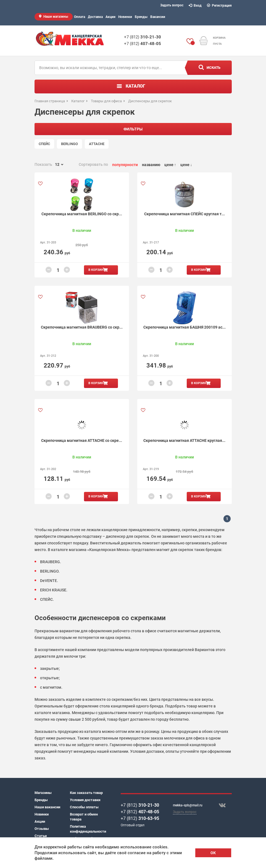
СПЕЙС (44, 144)
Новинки (125, 17)
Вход (195, 6)
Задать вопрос (172, 5)
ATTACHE (97, 144)
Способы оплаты (84, 807)
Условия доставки (85, 800)
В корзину (97, 270)
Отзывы (42, 829)
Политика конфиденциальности (88, 829)
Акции (110, 17)
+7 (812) (143, 37)
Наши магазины (56, 17)
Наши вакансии (47, 807)
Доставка (95, 17)
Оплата (80, 17)
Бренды (141, 17)
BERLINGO (69, 144)
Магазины (43, 793)
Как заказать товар (86, 793)
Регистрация (219, 6)
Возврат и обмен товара (84, 817)
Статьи (41, 836)
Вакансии (158, 17)
